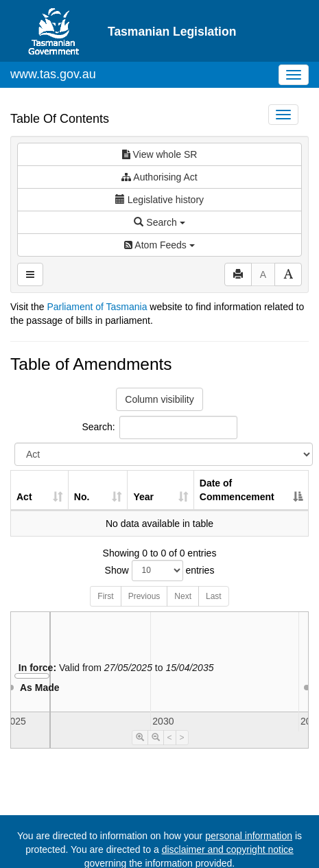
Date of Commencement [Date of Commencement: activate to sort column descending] (237, 490)
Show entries (160, 571)
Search (159, 222)
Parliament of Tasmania (97, 307)
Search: (159, 427)
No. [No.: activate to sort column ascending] (82, 497)
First (105, 596)
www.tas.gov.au (53, 74)
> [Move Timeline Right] (182, 738)
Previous (144, 596)
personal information (249, 836)
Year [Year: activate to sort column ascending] (143, 497)
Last (214, 596)
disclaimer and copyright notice (228, 849)
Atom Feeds (159, 245)
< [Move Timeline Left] (170, 738)
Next (183, 596)
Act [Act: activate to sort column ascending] (24, 497)
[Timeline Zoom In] (140, 738)
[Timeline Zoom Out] (156, 738)
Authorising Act (159, 177)
